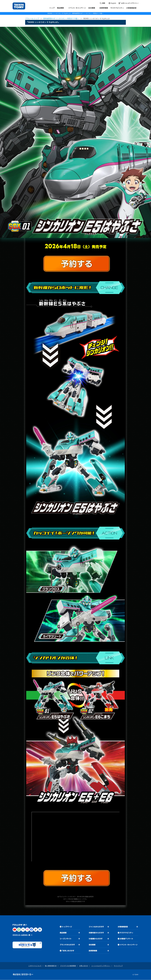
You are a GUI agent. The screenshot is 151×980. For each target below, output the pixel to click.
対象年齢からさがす (96, 933)
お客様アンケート (127, 939)
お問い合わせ (84, 966)
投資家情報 (93, 951)
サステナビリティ (127, 933)
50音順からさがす (96, 939)
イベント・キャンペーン (129, 945)
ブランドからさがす (67, 945)
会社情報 (92, 945)
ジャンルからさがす (96, 927)
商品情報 (63, 933)
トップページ (67, 927)
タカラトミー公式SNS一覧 (21, 935)
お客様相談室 (123, 927)
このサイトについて (35, 966)
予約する (77, 264)
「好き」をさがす (68, 951)
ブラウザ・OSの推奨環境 (68, 966)
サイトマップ (118, 966)
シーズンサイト (66, 939)
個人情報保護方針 (51, 966)
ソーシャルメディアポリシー (101, 966)
